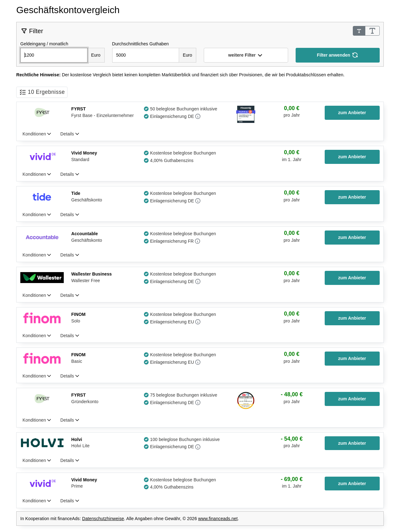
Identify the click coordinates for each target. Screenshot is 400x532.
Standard (80, 160)
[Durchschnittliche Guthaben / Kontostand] (146, 55)
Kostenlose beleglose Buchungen (183, 153)
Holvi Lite (80, 446)
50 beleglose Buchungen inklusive (184, 109)
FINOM (78, 314)
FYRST (78, 109)
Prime (77, 486)
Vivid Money (84, 153)
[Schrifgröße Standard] (359, 31)
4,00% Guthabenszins (172, 160)
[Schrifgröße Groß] (372, 31)
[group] (292, 112)
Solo (76, 321)
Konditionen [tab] (35, 134)
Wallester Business (92, 274)
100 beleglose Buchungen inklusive (185, 439)
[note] (200, 75)
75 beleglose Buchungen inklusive (184, 395)
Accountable (85, 234)
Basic (77, 361)
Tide (76, 193)
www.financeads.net (218, 519)
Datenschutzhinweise (103, 519)
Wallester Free (86, 281)
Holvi (77, 439)
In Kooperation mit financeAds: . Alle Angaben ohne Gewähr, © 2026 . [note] (130, 519)
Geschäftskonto (87, 200)
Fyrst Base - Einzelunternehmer (102, 115)
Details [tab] (68, 134)
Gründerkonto (85, 402)
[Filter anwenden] (338, 55)
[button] (246, 55)
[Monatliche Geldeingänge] (54, 55)
